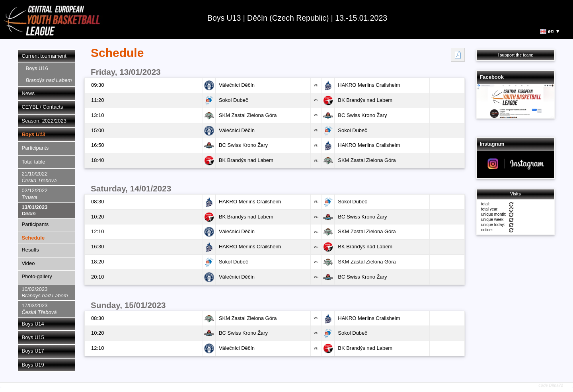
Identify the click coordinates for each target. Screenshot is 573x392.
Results (30, 250)
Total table (34, 162)
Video (28, 263)
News (28, 93)
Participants (35, 148)
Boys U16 (49, 74)
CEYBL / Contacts (43, 107)
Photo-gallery (37, 276)
